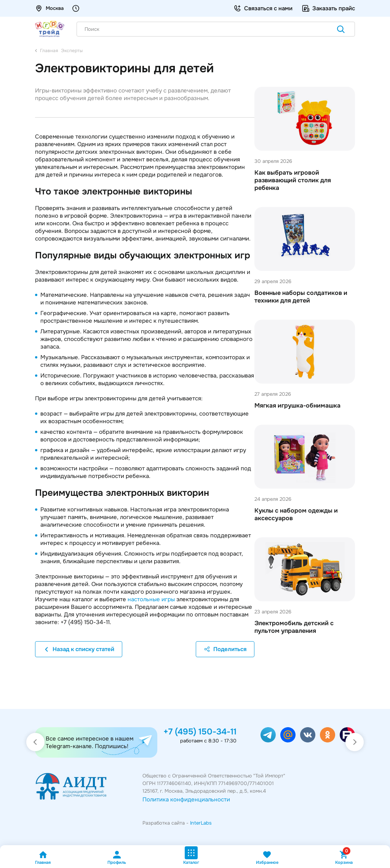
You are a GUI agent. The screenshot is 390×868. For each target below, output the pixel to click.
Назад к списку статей (79, 649)
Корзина (344, 858)
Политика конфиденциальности (186, 800)
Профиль (117, 858)
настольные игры (151, 599)
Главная (43, 858)
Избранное (267, 858)
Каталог (191, 856)
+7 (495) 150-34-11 (200, 732)
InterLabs (201, 823)
